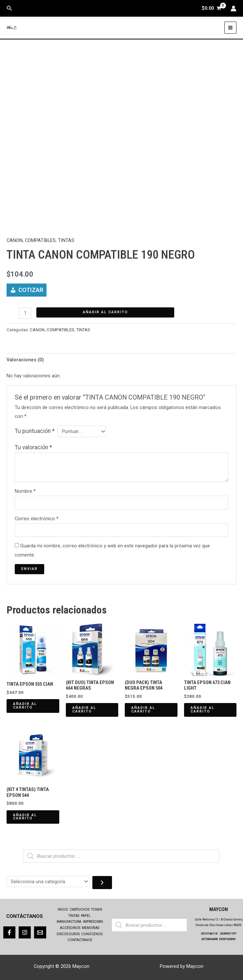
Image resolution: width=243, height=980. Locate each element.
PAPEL (86, 916)
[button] (9, 8)
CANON (15, 240)
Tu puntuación (35, 431)
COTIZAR (31, 290)
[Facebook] (9, 932)
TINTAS (66, 240)
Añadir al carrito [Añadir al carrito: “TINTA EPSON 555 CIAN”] (25, 706)
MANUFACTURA (69, 922)
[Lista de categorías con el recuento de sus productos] (48, 882)
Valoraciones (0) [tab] (25, 360)
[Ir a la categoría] (102, 883)
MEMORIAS (91, 928)
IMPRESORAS (93, 922)
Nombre (25, 491)
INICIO (63, 910)
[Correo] (40, 932)
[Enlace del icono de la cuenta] (234, 9)
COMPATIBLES (40, 240)
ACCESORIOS (70, 928)
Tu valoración (33, 447)
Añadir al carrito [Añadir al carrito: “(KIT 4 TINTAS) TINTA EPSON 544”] (25, 817)
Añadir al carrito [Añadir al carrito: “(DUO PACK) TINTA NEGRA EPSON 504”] (143, 710)
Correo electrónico (37, 519)
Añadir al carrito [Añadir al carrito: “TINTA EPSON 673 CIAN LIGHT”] (203, 710)
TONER (96, 910)
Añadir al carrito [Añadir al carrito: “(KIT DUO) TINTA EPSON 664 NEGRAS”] (84, 710)
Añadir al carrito (105, 312)
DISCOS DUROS (68, 934)
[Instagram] (25, 932)
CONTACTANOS (80, 940)
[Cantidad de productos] (25, 313)
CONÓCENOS (92, 934)
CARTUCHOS (80, 910)
